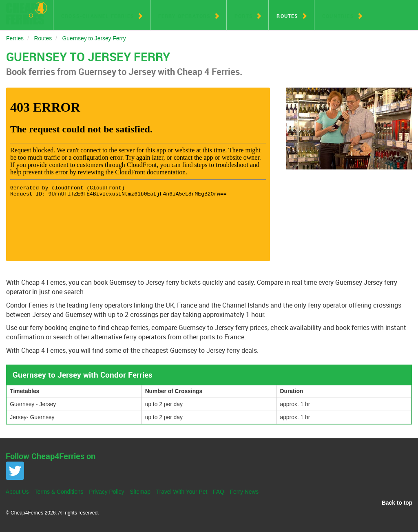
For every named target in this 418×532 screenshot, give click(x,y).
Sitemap (140, 492)
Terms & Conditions (59, 492)
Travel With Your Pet (182, 492)
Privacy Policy (106, 492)
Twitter (15, 471)
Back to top (397, 503)
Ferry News (244, 492)
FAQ (219, 492)
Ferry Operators (185, 16)
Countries (338, 16)
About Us (17, 492)
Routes (287, 16)
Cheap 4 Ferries (27, 13)
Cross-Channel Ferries (98, 16)
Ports (244, 16)
